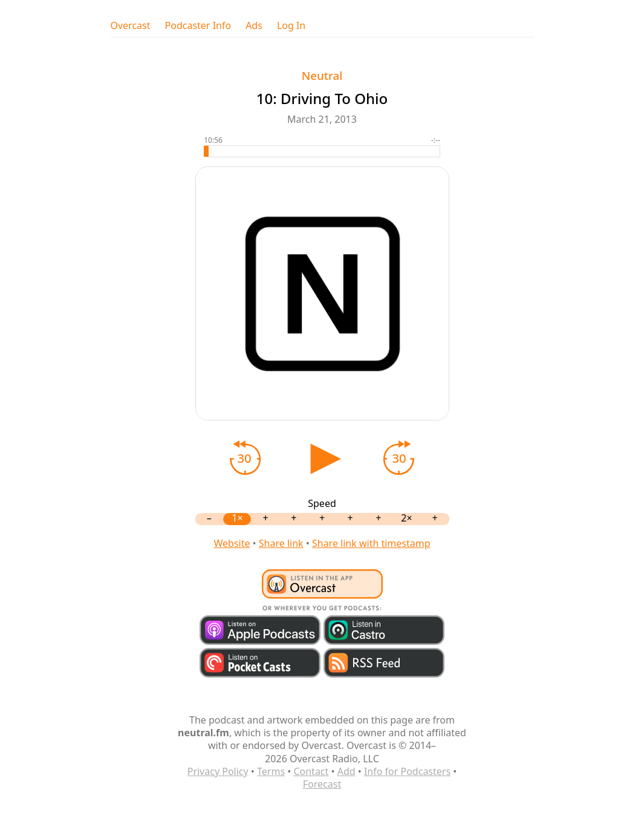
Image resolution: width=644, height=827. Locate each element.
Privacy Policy (218, 771)
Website (232, 543)
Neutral (322, 75)
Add (346, 771)
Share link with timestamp (371, 543)
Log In (291, 26)
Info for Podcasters (407, 771)
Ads (254, 26)
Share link (281, 543)
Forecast (322, 784)
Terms (271, 771)
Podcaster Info (198, 26)
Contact (311, 771)
